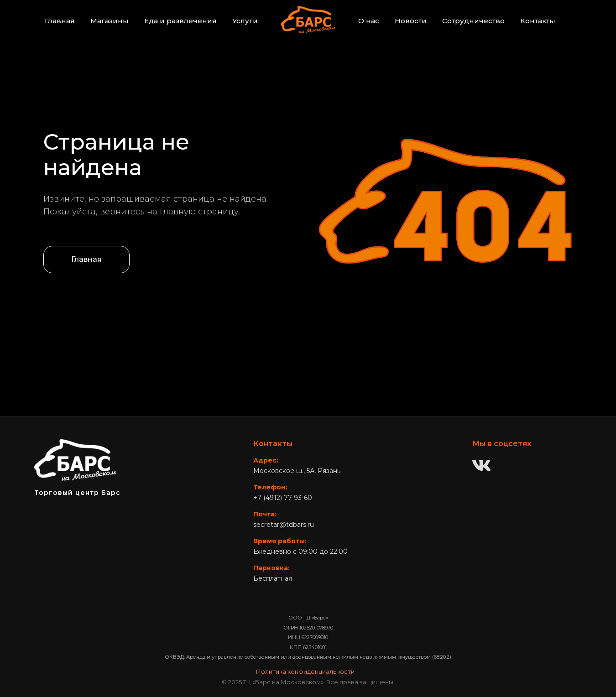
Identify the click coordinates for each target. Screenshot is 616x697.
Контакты (538, 21)
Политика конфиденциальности (305, 671)
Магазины (110, 21)
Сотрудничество (473, 21)
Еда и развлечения (180, 21)
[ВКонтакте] (481, 466)
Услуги (245, 21)
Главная (60, 21)
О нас (369, 21)
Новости (411, 21)
